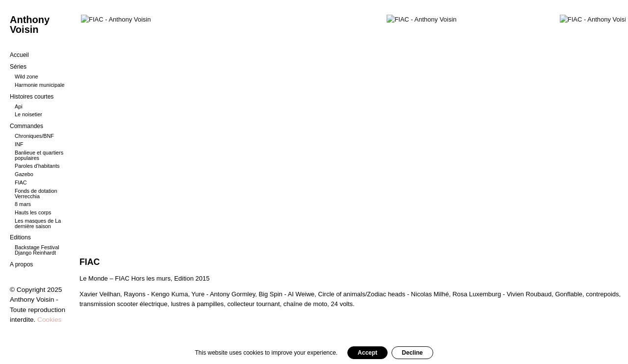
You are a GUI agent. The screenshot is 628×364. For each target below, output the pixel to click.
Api (19, 106)
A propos (21, 264)
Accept (367, 353)
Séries (18, 67)
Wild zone (26, 77)
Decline (412, 353)
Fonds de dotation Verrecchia (36, 194)
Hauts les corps (33, 212)
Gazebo (24, 174)
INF (19, 144)
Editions (20, 237)
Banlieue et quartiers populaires (39, 155)
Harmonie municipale (39, 85)
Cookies (49, 320)
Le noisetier (28, 114)
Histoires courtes (32, 97)
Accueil (19, 55)
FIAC (21, 182)
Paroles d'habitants (37, 166)
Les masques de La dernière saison (38, 223)
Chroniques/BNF (34, 136)
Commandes (26, 126)
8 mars (23, 204)
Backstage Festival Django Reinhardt (37, 250)
